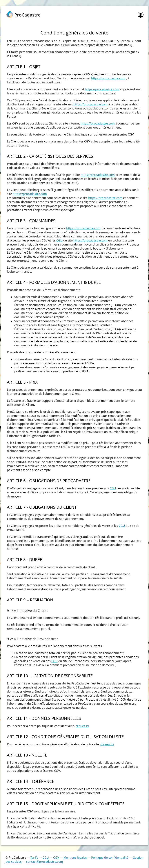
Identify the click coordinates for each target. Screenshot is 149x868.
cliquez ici (82, 726)
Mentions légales (75, 858)
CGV (56, 858)
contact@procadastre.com (44, 862)
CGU (59, 240)
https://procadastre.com (108, 78)
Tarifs (34, 858)
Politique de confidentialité (110, 858)
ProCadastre (27, 15)
